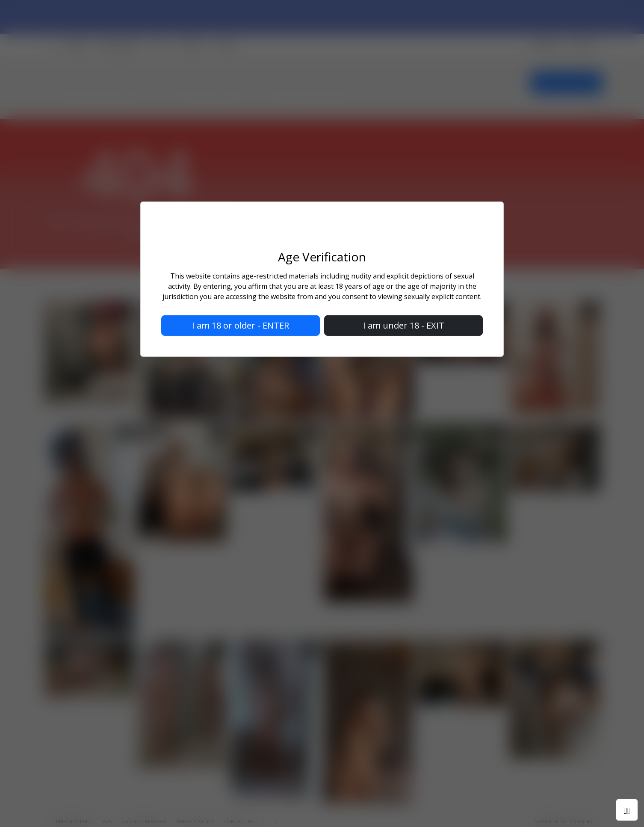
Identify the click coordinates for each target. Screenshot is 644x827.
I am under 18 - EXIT (404, 325)
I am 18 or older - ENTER (241, 325)
